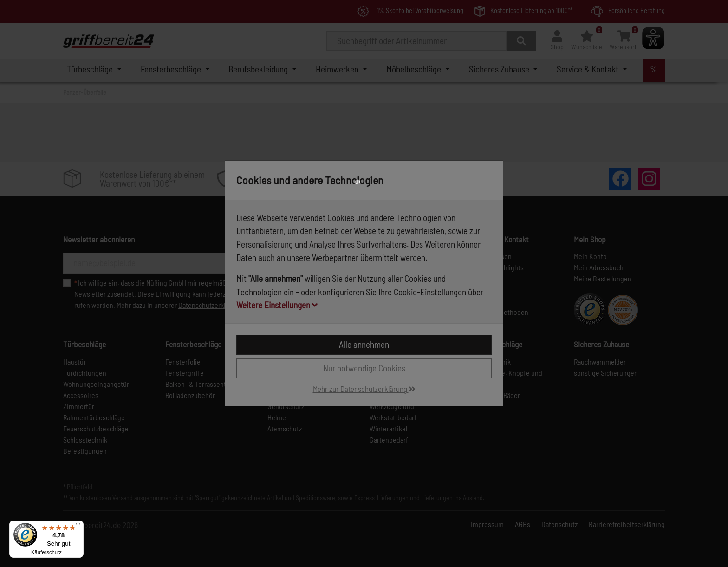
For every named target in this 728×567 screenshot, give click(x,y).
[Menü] (78, 526)
